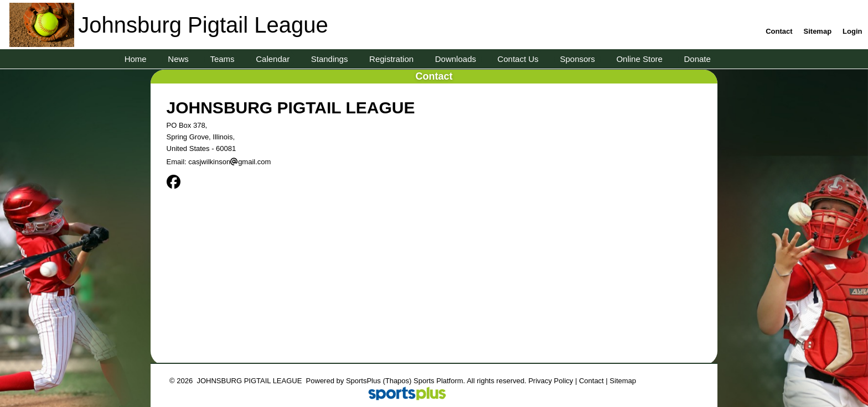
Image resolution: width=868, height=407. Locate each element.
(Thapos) (397, 381)
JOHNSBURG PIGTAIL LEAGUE (291, 108)
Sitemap (623, 381)
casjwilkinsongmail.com (229, 162)
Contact (591, 381)
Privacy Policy (551, 381)
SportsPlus (363, 381)
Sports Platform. (439, 381)
